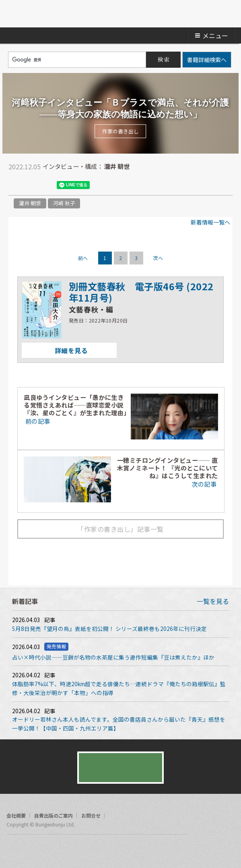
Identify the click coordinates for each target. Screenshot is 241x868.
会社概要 (16, 816)
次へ (158, 258)
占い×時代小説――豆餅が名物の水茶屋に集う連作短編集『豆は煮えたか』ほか (113, 657)
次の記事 (205, 484)
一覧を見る (213, 601)
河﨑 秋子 (64, 203)
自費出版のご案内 (54, 816)
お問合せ (91, 816)
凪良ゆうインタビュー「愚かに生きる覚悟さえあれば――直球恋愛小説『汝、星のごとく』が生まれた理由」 (77, 405)
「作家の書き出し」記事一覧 (120, 529)
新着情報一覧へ (210, 222)
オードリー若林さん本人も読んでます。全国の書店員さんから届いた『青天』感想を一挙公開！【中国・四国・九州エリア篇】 (119, 724)
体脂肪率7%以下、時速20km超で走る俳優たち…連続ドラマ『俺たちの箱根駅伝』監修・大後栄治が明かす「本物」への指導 (119, 688)
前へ (83, 258)
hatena (47, 185)
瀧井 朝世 (30, 203)
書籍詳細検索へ (207, 60)
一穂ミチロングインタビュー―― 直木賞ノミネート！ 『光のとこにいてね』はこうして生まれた (167, 468)
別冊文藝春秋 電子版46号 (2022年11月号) (141, 292)
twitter (14, 185)
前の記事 (37, 421)
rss (43, 849)
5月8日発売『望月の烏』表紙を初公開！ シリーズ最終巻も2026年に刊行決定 (109, 629)
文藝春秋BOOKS (121, 14)
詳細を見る (55, 351)
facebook (31, 185)
